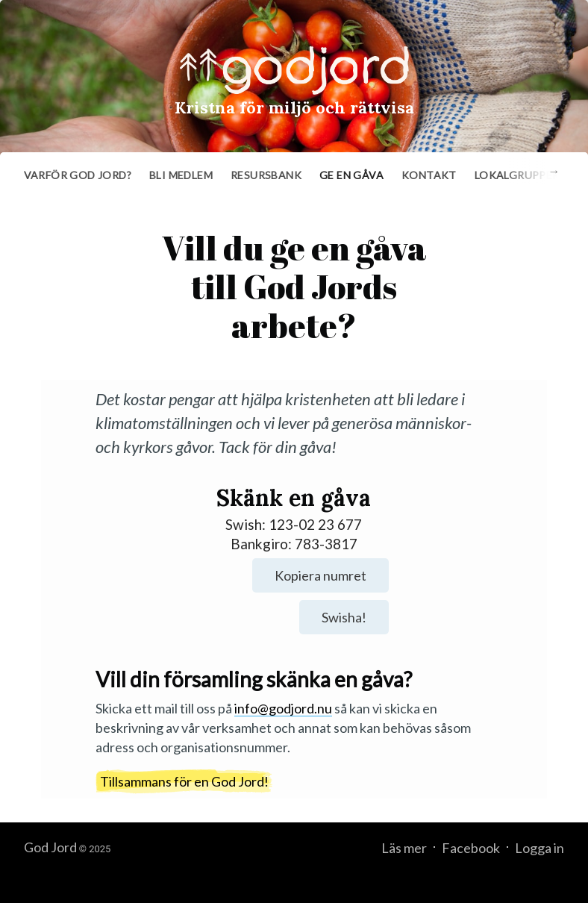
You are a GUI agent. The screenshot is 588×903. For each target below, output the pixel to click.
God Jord (50, 847)
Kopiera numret (320, 575)
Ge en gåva (351, 175)
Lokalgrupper (517, 175)
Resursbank (266, 175)
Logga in (539, 848)
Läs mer (404, 848)
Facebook (471, 848)
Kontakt (429, 175)
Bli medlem (181, 175)
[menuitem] (78, 175)
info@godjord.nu (283, 708)
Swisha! (344, 617)
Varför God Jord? (78, 175)
